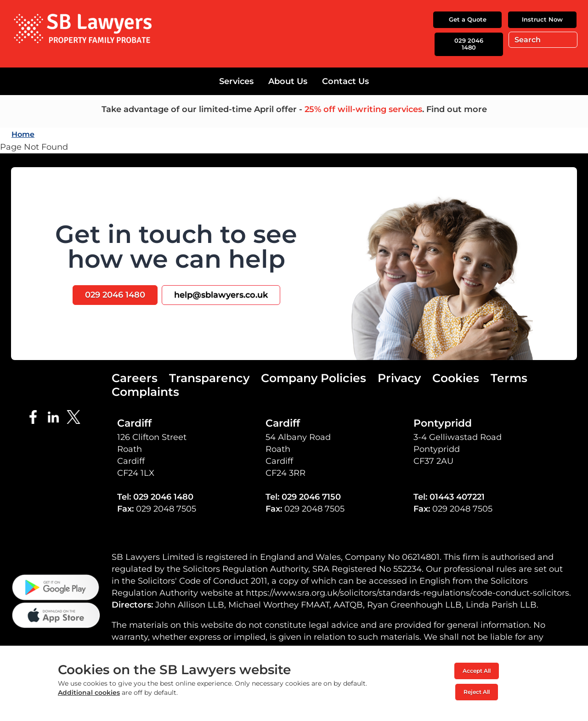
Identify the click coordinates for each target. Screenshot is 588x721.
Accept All (477, 671)
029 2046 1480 (469, 44)
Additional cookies (89, 693)
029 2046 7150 (311, 497)
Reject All (477, 692)
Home (23, 134)
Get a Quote (468, 19)
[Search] (543, 40)
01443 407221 (457, 497)
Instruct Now (542, 19)
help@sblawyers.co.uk (221, 295)
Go (568, 39)
